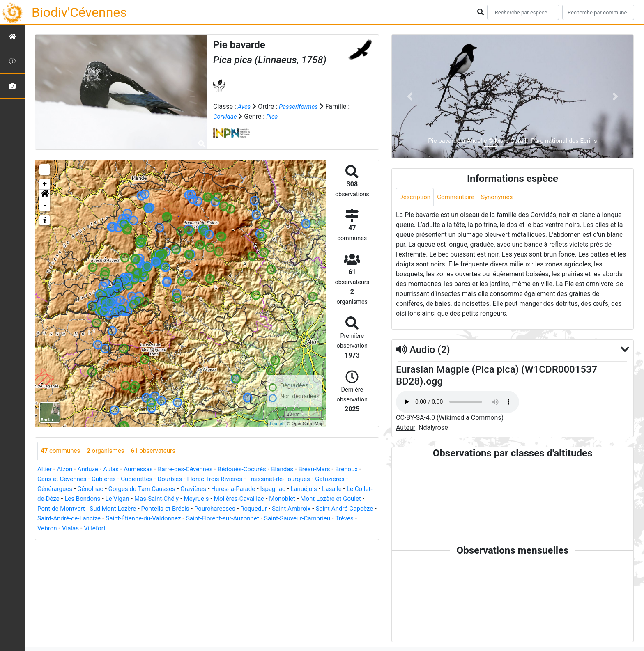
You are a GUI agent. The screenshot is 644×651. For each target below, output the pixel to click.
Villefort (181, 528)
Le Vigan (140, 499)
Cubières (111, 479)
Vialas (155, 528)
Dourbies (181, 479)
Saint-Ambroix (338, 509)
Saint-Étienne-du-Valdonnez (216, 519)
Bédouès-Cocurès (253, 469)
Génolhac (93, 489)
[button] (45, 195)
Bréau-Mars (329, 469)
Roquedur (298, 509)
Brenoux (363, 469)
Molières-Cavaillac (269, 499)
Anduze (90, 469)
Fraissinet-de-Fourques (296, 479)
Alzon (66, 469)
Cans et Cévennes (67, 479)
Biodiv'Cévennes (79, 12)
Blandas (296, 469)
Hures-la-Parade (244, 489)
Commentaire (459, 197)
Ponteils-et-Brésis (204, 509)
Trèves (106, 528)
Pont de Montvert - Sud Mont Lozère (121, 509)
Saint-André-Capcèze (68, 519)
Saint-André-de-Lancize (137, 519)
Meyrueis (224, 499)
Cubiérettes (146, 479)
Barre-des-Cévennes (193, 469)
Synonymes (502, 197)
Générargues (56, 489)
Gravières (202, 489)
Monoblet (315, 499)
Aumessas (143, 469)
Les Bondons (104, 499)
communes (62, 451)
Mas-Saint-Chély (182, 499)
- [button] (45, 206)
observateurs (159, 451)
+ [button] (45, 184)
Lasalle (348, 489)
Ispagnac (286, 489)
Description (416, 197)
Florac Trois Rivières (228, 479)
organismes (109, 451)
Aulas (115, 469)
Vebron (131, 528)
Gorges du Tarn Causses (148, 489)
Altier (45, 469)
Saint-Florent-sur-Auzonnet (300, 519)
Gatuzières (350, 479)
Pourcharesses (257, 509)
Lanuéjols (319, 489)
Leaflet (277, 424)
